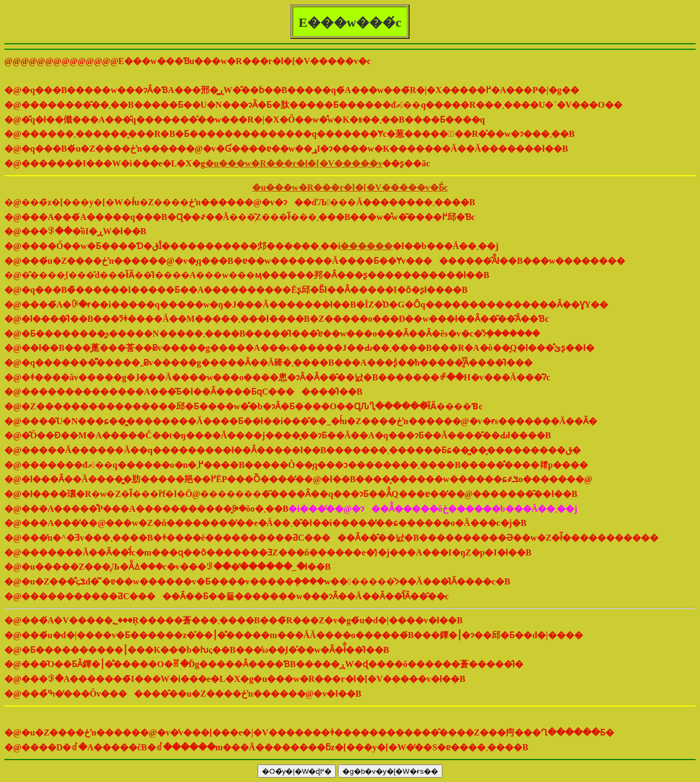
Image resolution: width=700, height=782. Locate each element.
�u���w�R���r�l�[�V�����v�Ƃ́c (350, 187)
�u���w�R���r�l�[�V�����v (294, 163)
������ (366, 246)
